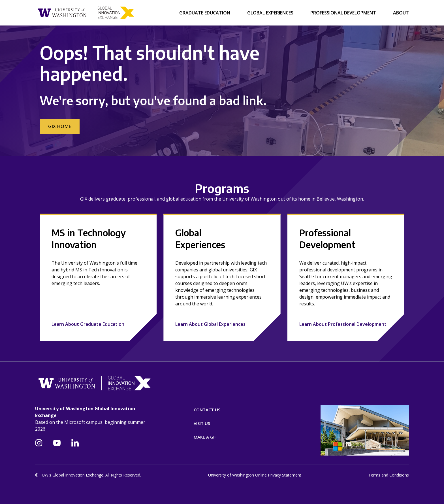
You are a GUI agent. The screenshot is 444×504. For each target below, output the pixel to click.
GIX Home (60, 126)
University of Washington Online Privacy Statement (255, 475)
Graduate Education (205, 13)
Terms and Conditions (389, 475)
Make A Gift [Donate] (207, 437)
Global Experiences (270, 13)
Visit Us (202, 423)
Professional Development (343, 13)
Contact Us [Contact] (207, 410)
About (401, 13)
